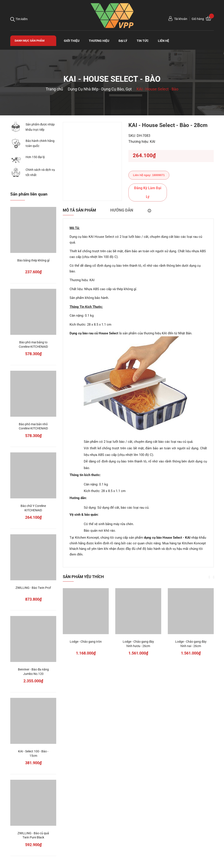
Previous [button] (209, 577)
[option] (92, 161)
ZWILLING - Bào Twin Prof (33, 588)
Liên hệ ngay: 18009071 (149, 175)
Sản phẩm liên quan (29, 194)
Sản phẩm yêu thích (83, 577)
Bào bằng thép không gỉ (33, 260)
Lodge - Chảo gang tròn (86, 642)
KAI (152, 142)
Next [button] (214, 577)
